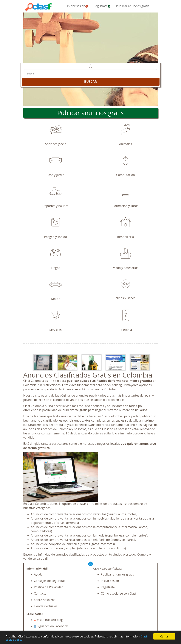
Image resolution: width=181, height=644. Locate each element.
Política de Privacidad (49, 587)
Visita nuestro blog (48, 620)
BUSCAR (90, 82)
